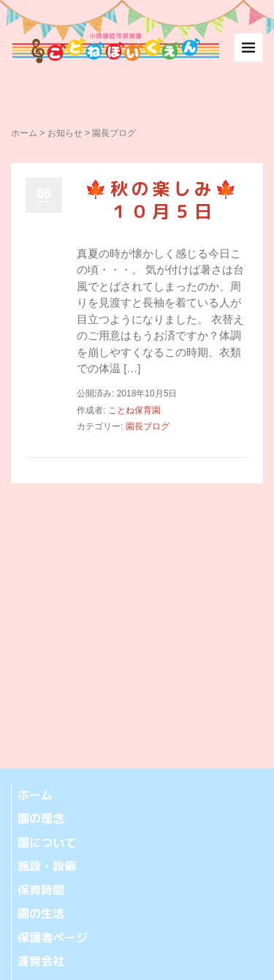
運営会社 (41, 961)
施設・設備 (47, 866)
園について (47, 843)
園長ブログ (148, 426)
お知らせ (65, 133)
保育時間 (41, 890)
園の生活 (41, 913)
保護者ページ (53, 938)
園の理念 (41, 818)
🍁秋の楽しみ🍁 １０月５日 (173, 200)
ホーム (24, 133)
